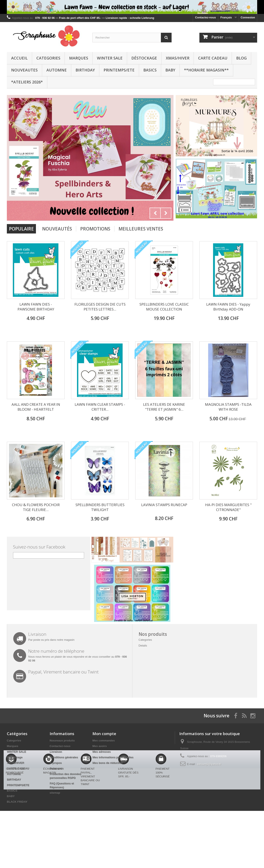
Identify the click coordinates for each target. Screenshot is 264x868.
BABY (170, 70)
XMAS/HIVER (178, 58)
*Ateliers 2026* (27, 82)
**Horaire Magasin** (206, 70)
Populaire (21, 229)
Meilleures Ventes (141, 229)
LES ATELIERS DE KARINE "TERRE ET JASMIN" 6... (164, 407)
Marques (79, 58)
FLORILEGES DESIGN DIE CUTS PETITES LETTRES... (100, 307)
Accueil (19, 58)
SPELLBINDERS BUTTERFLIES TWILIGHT (100, 507)
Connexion (248, 17)
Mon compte (104, 734)
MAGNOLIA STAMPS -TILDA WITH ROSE (228, 407)
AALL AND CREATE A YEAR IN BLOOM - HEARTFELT (36, 407)
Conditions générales (64, 757)
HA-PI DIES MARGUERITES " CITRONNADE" (228, 507)
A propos (56, 763)
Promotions (95, 229)
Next (166, 213)
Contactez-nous (206, 17)
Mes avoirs (100, 746)
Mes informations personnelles (113, 757)
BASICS (150, 70)
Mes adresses (102, 752)
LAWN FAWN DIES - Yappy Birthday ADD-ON (228, 307)
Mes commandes (104, 741)
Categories (48, 58)
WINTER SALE (110, 58)
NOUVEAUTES (24, 70)
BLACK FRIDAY (17, 802)
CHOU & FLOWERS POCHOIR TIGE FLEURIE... (36, 507)
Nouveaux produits (62, 741)
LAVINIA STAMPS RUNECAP (164, 505)
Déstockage (144, 58)
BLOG (241, 58)
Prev (155, 213)
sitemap (55, 793)
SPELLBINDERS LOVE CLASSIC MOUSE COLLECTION (164, 307)
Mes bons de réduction (108, 763)
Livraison (56, 752)
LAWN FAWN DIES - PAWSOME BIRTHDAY (36, 307)
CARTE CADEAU (213, 58)
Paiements (57, 768)
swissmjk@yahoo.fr (209, 764)
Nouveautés (57, 229)
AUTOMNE (57, 70)
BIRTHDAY (85, 70)
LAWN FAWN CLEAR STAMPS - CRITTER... (100, 407)
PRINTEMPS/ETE (119, 70)
